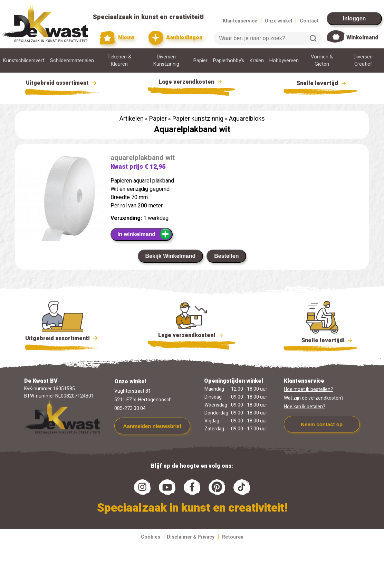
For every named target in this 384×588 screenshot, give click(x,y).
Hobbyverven (284, 61)
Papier (200, 61)
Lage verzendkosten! (191, 336)
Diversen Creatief (363, 60)
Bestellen (226, 256)
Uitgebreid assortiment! (62, 338)
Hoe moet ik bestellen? (308, 389)
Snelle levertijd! (322, 340)
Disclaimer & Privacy (191, 537)
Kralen (257, 61)
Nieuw (117, 38)
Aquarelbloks (247, 119)
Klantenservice (240, 21)
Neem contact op (322, 424)
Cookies (151, 537)
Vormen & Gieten (322, 60)
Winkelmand (362, 38)
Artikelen (132, 119)
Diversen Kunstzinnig (166, 60)
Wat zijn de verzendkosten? (314, 398)
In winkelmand (145, 234)
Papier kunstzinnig (198, 119)
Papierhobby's (229, 61)
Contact (309, 21)
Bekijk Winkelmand (171, 256)
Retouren (233, 537)
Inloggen (354, 18)
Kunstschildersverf (24, 61)
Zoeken (313, 38)
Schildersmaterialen (72, 61)
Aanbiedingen (175, 38)
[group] (59, 213)
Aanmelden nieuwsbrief (152, 426)
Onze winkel (279, 21)
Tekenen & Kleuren (119, 60)
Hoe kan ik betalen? (305, 407)
